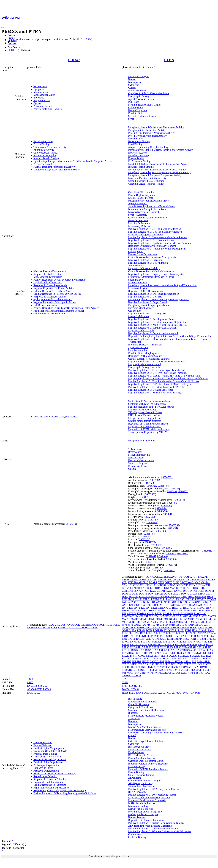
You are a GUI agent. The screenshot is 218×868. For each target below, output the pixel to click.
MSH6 (197, 622)
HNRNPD (91, 625)
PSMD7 (186, 636)
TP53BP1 (175, 667)
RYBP (147, 653)
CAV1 (136, 585)
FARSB (134, 602)
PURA (210, 636)
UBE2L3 (193, 670)
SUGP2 (159, 664)
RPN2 (163, 647)
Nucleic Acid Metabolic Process (144, 727)
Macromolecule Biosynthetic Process (147, 730)
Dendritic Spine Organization (48, 762)
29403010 (169, 570)
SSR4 (200, 661)
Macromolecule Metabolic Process (146, 716)
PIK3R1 (203, 630)
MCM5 (159, 619)
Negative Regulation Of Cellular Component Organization (158, 322)
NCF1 (133, 628)
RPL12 (159, 642)
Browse (11, 35)
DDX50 (185, 594)
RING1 (126, 642)
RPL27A (170, 644)
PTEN (169, 60)
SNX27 (154, 661)
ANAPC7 (146, 580)
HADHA (201, 605)
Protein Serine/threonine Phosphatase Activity (151, 133)
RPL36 (125, 647)
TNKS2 (152, 667)
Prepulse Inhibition (138, 350)
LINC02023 (128, 616)
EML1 (131, 599)
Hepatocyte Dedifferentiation (48, 782)
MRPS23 (151, 622)
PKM (211, 630)
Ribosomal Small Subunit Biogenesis (147, 800)
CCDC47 (161, 585)
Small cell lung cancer (139, 463)
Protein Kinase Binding (45, 155)
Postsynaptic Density (139, 96)
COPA (179, 588)
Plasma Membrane (43, 106)
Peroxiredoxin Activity (45, 164)
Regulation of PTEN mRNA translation (148, 424)
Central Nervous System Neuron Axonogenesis (152, 257)
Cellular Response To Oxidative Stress (53, 291)
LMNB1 (139, 616)
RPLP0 (147, 647)
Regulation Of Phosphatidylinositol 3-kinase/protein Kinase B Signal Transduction (170, 336)
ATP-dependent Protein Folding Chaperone (150, 826)
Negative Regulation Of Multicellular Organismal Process (157, 325)
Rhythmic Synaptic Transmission (145, 345)
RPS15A (126, 650)
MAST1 (203, 616)
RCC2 (186, 639)
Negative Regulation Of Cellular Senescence (151, 390)
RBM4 (179, 639)
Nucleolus (133, 721)
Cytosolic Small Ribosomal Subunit (146, 761)
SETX (210, 653)
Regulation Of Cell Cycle (141, 330)
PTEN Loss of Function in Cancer (145, 415)
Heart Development (138, 220)
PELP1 (174, 630)
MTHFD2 (206, 622)
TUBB (136, 670)
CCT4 (192, 585)
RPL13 (166, 642)
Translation (134, 718)
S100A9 (164, 653)
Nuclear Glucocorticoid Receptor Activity (54, 774)
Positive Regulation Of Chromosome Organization (154, 829)
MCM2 (143, 619)
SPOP (161, 661)
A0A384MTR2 (35, 689)
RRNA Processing (137, 792)
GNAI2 (207, 602)
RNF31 (134, 642)
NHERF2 (176, 628)
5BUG (146, 693)
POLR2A (161, 633)
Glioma (132, 469)
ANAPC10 (135, 580)
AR (188, 580)
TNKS (144, 667)
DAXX (193, 591)
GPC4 (139, 605)
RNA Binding (135, 699)
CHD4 (157, 588)
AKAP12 (187, 577)
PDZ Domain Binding (139, 161)
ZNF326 (136, 676)
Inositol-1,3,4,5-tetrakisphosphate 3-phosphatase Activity (157, 170)
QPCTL (131, 639)
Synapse (132, 119)
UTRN (143, 673)
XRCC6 (176, 673)
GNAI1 (199, 602)
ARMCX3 (202, 580)
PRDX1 (126, 636)
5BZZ (159, 693)
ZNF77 (95, 628)
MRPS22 (141, 622)
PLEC (125, 633)
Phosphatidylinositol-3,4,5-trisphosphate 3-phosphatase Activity (160, 150)
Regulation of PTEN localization (145, 426)
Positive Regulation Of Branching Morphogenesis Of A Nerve (65, 793)
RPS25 (164, 650)
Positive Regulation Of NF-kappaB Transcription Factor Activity (66, 308)
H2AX (192, 605)
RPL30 (186, 644)
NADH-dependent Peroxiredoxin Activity (54, 167)
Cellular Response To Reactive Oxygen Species (57, 294)
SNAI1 (186, 659)
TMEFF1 (135, 667)
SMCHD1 (166, 659)
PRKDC (143, 636)
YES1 (197, 673)
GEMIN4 (190, 602)
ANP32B (162, 580)
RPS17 (135, 650)
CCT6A (200, 585)
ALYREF (204, 577)
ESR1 (162, 599)
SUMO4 (73, 628)
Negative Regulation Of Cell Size (145, 297)
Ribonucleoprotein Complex (142, 702)
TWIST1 (162, 670)
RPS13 (200, 647)
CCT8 (207, 585)
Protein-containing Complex (48, 109)
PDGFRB (158, 630)
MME (125, 622)
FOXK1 (172, 602)
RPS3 (195, 650)
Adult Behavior (136, 266)
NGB (158, 628)
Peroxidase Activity (43, 141)
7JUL (178, 693)
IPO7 (196, 611)
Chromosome (135, 834)
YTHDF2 (127, 676)
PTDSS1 (196, 636)
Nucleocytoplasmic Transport (143, 814)
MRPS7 (180, 622)
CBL (143, 585)
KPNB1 (151, 613)
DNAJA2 (144, 596)
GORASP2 (80, 625)
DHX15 (194, 594)
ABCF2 (156, 577)
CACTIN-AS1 (187, 582)
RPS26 (172, 650)
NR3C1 (38, 628)
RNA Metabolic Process (140, 747)
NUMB (209, 628)
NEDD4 (150, 628)
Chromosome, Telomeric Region (145, 781)
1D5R (125, 693)
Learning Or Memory (139, 223)
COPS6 (195, 588)
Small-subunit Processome (142, 786)
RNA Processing (136, 766)
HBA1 (209, 605)
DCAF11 (210, 591)
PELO (167, 630)
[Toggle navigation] (3, 28)
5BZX (153, 693)
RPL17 (191, 642)
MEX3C (204, 619)
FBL (148, 602)
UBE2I (184, 670)
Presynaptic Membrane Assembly (145, 364)
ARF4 (193, 580)
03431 (125, 682)
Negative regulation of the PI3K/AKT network (152, 407)
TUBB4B (144, 670)
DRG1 (191, 596)
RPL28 (178, 644)
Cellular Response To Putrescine (50, 785)
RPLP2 (155, 647)
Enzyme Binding (137, 158)
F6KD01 (126, 689)
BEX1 (161, 582)
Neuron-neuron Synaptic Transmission (148, 209)
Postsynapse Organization (46, 765)
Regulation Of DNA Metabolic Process (148, 769)
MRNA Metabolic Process (141, 803)
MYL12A (161, 625)
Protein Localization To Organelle (145, 812)
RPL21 (208, 642)
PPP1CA (202, 633)
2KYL (132, 693)
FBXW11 (156, 602)
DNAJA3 (154, 596)
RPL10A (150, 642)
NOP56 (185, 628)
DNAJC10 (175, 596)
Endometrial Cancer (138, 466)
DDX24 (168, 594)
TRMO (203, 667)
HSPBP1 (144, 611)
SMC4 (157, 659)
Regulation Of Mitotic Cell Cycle (50, 751)
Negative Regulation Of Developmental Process (152, 319)
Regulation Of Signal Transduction (146, 235)
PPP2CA (211, 633)
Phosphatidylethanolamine (142, 441)
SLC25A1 (172, 656)
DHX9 (202, 594)
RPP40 (185, 647)
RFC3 (200, 639)
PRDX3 (74, 60)
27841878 (150, 542)
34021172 (151, 562)
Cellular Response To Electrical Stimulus (149, 359)
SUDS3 (150, 664)
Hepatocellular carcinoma (141, 460)
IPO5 (190, 611)
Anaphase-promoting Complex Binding (148, 147)
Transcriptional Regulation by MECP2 (148, 432)
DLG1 (125, 596)
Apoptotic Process (137, 203)
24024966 (161, 531)
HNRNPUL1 (165, 608)
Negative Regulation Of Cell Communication (151, 240)
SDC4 (179, 653)
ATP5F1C (143, 582)
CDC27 (126, 588)
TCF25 (166, 664)
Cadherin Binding (137, 837)
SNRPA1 (207, 659)
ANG (154, 580)
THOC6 (126, 667)
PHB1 (181, 630)
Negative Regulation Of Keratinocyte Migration (152, 328)
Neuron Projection (137, 110)
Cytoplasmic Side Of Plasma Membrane (148, 93)
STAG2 (126, 664)
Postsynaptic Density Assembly (144, 367)
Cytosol (37, 103)
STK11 (134, 664)
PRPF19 (152, 636)
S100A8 (155, 653)
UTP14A (135, 673)
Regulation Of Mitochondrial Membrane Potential (59, 311)
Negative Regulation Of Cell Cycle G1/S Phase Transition (157, 373)
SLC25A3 (195, 656)
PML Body (134, 102)
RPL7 (140, 647)
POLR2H (181, 633)
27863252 (153, 486)
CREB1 (204, 588)
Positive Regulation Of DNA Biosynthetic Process (153, 789)
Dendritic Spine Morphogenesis (144, 353)
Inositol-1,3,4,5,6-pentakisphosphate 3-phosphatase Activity (158, 164)
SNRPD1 (136, 661)
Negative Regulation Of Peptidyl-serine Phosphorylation (157, 274)
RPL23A (152, 644)
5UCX (37, 693)
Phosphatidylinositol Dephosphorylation (148, 305)
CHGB (164, 588)
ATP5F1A (133, 582)
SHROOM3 (139, 656)
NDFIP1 (141, 628)
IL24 (168, 611)
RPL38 (133, 647)
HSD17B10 (189, 608)
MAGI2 (176, 616)
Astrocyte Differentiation (46, 771)
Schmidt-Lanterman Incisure (143, 116)
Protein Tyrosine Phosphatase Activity (147, 136)
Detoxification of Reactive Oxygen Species (55, 417)
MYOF (198, 625)
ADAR (174, 577)
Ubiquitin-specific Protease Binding (146, 181)
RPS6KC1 (63, 628)
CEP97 (143, 588)
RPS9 (131, 653)
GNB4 (125, 605)
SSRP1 (207, 661)
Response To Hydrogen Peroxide (50, 297)
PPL (195, 633)
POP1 (189, 633)
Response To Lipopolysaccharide (50, 285)
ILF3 (179, 611)
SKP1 (164, 656)
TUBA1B (127, 670)
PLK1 (132, 633)
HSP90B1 (201, 608)
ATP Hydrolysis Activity (141, 783)
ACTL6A (165, 577)
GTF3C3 (166, 605)
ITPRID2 (210, 611)
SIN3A (149, 656)
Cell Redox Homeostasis (46, 305)
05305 (30, 682)
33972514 (179, 500)
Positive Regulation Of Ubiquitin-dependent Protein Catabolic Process (164, 381)
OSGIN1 (126, 630)
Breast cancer (135, 452)
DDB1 (135, 594)
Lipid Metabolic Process (140, 198)
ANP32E (172, 580)
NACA (206, 625)
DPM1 (184, 596)
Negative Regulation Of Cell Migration (148, 263)
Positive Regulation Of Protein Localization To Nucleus (156, 823)
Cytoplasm (39, 89)
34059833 (150, 494)
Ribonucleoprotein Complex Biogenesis (148, 764)
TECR (180, 664)
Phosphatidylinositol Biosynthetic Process (149, 201)
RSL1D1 (139, 653)
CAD (198, 582)
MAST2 (212, 616)
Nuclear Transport (137, 817)
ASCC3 (211, 580)
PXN (124, 639)
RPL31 (194, 644)
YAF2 (184, 673)
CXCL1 (170, 591)
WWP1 (151, 673)
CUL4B (61, 625)
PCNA (149, 630)
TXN (170, 670)
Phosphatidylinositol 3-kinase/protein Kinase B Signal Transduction (162, 285)
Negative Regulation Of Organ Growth (148, 302)
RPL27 (161, 644)
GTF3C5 (175, 605)
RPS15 (208, 647)
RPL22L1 (135, 644)
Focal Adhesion (136, 752)
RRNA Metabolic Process (141, 755)
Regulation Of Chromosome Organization (149, 798)
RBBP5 (171, 639)
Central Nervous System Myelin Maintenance (151, 271)
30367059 (182, 553)
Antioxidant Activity (44, 150)
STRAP (142, 664)
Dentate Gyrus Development (143, 254)
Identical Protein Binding (46, 158)
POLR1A (151, 633)
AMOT (126, 580)
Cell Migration (136, 251)
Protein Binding (41, 144)
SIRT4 (157, 656)
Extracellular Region (139, 76)
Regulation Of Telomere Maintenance (147, 820)
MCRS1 (168, 619)
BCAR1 (153, 582)
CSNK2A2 (151, 591)
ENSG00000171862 (132, 686)
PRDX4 (47, 628)
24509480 (162, 556)
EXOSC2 (181, 599)
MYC (143, 625)
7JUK (172, 693)
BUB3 (176, 582)
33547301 (168, 477)
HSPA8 (135, 611)
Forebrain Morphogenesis (141, 308)
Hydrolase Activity (138, 153)
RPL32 (201, 644)
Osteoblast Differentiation (141, 192)
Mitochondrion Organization (48, 277)
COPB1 (187, 588)
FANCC (70, 625)
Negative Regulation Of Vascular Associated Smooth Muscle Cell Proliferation (168, 378)
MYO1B (170, 625)
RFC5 (213, 639)
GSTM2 (147, 605)
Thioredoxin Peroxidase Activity (50, 147)
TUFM (153, 670)
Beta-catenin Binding (139, 141)
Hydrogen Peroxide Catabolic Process (53, 299)
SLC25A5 (206, 656)
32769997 (171, 553)
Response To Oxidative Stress (48, 274)
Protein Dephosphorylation (142, 195)
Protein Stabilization (138, 316)
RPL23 (144, 644)
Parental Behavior (42, 745)
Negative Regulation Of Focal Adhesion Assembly (154, 333)
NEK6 (30, 628)
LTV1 (157, 616)
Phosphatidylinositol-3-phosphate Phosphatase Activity (156, 127)
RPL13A (175, 642)
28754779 (71, 524)
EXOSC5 (201, 599)
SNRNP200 (196, 659)
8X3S (197, 693)
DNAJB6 (164, 596)
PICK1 (195, 630)
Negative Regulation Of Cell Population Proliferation (155, 232)
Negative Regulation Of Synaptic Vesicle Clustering (154, 393)
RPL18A (200, 642)
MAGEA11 (103, 625)
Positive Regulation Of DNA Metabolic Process (152, 795)
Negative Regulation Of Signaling (145, 260)
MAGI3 (184, 616)
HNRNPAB (152, 608)
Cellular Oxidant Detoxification (49, 314)
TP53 (167, 667)
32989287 (154, 480)
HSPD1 (153, 611)
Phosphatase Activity (139, 155)
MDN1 (184, 619)
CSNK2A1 (139, 591)
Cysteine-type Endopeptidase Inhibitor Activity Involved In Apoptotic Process (73, 161)
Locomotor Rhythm (138, 288)
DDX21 (159, 594)
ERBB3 (155, 599)
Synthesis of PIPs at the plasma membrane (150, 401)
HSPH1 (161, 611)
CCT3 (185, 585)
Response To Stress (43, 768)
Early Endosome (42, 100)
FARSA (126, 602)
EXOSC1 (171, 599)
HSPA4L (126, 611)
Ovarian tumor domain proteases (145, 421)
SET (204, 653)
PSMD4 (178, 636)
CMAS (172, 588)
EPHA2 (139, 599)
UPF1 (201, 670)
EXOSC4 (191, 599)
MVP (125, 625)
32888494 (163, 486)
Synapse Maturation (138, 347)
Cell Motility (135, 311)
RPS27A (188, 650)
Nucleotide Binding (138, 806)
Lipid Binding (135, 144)
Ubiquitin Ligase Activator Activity (146, 184)
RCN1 (193, 639)
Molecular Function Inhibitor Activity (147, 178)
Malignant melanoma (139, 455)
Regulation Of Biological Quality (145, 356)
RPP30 (170, 647)
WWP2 (159, 673)
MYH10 (151, 625)
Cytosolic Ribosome (138, 704)
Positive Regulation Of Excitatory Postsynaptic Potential (157, 387)
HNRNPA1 (128, 608)
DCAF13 (127, 594)
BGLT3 (168, 582)
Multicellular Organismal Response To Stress (151, 277)
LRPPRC (149, 616)
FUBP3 (181, 602)
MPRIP (132, 622)
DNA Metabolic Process (140, 809)
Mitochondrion (41, 92)
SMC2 (150, 659)
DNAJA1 (134, 596)
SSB (194, 661)
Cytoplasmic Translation (140, 707)
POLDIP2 (140, 633)
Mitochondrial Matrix (44, 95)
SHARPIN (127, 656)
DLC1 (209, 594)
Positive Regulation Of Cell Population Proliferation (60, 280)
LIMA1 (177, 613)
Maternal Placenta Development (50, 271)
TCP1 (173, 664)
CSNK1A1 (127, 591)
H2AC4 (184, 605)
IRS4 (202, 611)
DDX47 (176, 594)
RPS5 (210, 650)
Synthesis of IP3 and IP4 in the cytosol (148, 404)
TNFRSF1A (84, 628)
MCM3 (151, 619)
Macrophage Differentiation (48, 757)
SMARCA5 (140, 659)
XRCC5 (167, 673)
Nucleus (132, 79)
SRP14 (188, 661)
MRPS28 (171, 622)
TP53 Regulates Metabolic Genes (145, 412)
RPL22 (125, 644)
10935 (30, 679)
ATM (125, 582)
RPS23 (156, 650)
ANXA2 (181, 580)
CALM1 (205, 582)
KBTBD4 (131, 613)
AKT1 (196, 577)
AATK (148, 577)
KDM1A (142, 613)
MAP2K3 (193, 616)
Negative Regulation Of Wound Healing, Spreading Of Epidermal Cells (164, 376)
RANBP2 (149, 639)
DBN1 (201, 591)
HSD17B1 (177, 608)
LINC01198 (200, 613)
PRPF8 (161, 636)
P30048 (47, 689)
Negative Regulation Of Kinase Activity (54, 288)
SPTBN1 (179, 661)
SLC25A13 (184, 656)
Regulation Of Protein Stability (144, 268)
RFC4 (206, 639)
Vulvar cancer (135, 449)
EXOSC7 (211, 599)
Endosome (39, 98)
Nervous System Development (144, 212)
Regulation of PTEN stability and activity (149, 429)
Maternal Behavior (138, 283)
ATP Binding (135, 778)
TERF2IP (189, 664)
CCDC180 (151, 585)
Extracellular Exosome (140, 750)
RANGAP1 (161, 639)
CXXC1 (178, 591)
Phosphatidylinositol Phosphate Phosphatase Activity (155, 175)
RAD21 (140, 639)
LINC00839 (187, 613)
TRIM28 (195, 667)
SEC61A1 (196, 653)
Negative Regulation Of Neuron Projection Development (157, 249)
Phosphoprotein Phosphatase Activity (147, 130)
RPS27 (179, 650)
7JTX (166, 693)
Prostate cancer (136, 458)
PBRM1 (141, 630)
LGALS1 (168, 613)
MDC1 (176, 619)
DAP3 (186, 591)
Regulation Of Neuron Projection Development (152, 246)
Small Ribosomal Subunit (141, 775)
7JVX (185, 693)
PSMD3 (169, 636)
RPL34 (209, 644)
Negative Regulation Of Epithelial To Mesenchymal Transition (160, 243)
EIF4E (210, 596)
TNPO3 (160, 667)
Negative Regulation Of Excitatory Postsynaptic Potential (157, 362)
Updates (12, 44)
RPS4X (203, 650)
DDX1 (151, 594)
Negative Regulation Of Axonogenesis (148, 314)
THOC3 (207, 664)
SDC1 (172, 653)
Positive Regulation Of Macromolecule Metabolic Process (157, 237)
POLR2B (171, 633)
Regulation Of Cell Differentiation (146, 291)
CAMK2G (127, 585)
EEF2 (203, 596)
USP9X (126, 673)
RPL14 (184, 642)
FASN (142, 602)
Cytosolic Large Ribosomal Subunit (146, 741)
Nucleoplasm (40, 86)
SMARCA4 (128, 659)
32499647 (151, 556)
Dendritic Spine (136, 113)
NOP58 (193, 628)
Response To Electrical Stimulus (50, 779)
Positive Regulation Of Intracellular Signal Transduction (157, 370)
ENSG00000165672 (37, 686)
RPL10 (142, 642)
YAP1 (190, 673)
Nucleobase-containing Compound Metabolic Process (155, 733)
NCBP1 (126, 628)
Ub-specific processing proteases (145, 418)
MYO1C (180, 625)
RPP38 (178, 647)
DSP (197, 596)
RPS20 (149, 650)
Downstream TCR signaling (142, 410)
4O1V (139, 693)
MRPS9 (189, 622)
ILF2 (174, 611)
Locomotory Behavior (139, 226)
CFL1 (150, 588)
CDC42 (53, 625)
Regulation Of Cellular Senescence (51, 788)
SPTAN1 (169, 661)
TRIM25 (185, 667)
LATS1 (159, 613)
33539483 (207, 551)
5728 (124, 679)
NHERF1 (166, 628)
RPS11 (193, 647)
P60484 (135, 689)
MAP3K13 (115, 625)
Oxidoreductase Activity (46, 153)
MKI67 (212, 619)
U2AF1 (176, 670)
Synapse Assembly (138, 215)
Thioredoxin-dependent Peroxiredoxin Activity (57, 170)
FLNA (164, 602)
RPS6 (125, 653)
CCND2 (171, 585)
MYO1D (189, 625)
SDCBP (186, 653)
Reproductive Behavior (45, 776)
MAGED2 (166, 616)
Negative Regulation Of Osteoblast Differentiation (154, 294)
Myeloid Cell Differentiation (48, 283)
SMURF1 (177, 659)
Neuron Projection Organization (50, 759)
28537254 (144, 539)
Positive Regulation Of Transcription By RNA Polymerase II (159, 299)
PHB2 (188, 630)
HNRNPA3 (140, 608)
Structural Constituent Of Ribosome (146, 710)
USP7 (208, 670)
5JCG (30, 693)
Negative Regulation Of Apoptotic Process (55, 302)
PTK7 (204, 636)
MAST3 (126, 619)
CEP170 (134, 588)
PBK (134, 630)
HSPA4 (210, 608)
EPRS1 (147, 599)
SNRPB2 (127, 661)
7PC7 (191, 693)
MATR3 (135, 619)
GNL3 (132, 605)
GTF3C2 (156, 605)
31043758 (148, 483)
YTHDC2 (205, 673)
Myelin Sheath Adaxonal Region (145, 105)
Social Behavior (136, 280)
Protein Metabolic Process (141, 758)
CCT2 (179, 585)
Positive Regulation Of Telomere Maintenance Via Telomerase (160, 831)
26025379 (150, 517)
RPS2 (142, 650)
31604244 (153, 520)
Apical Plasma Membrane (141, 99)
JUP (124, 613)
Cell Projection (136, 108)
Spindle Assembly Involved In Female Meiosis (152, 206)
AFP (180, 577)
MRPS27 (161, 622)
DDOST (143, 594)
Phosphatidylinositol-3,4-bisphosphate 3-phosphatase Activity (159, 172)
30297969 (171, 559)
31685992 (86, 39)
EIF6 (124, 599)
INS (185, 611)
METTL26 (193, 619)
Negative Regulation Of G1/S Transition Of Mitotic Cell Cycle (160, 384)
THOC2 (198, 664)
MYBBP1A (134, 625)
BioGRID (12, 50)
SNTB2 (146, 661)
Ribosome (133, 713)
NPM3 (201, 628)
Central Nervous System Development (148, 218)
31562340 (142, 497)
